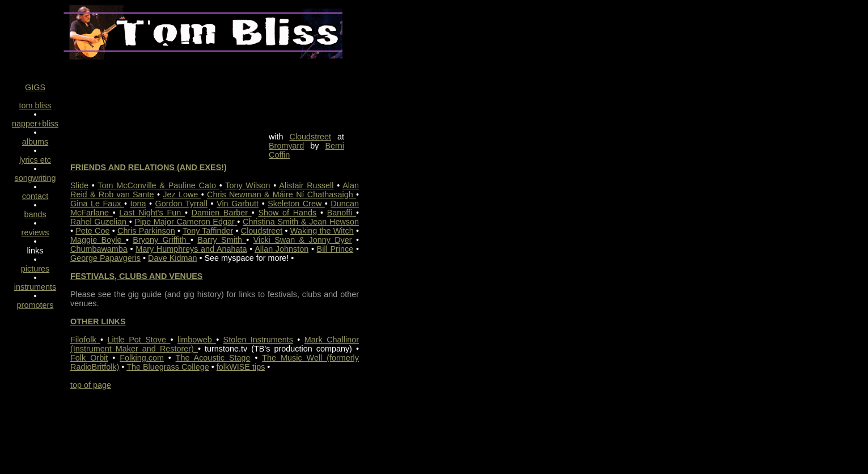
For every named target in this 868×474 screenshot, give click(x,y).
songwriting (35, 178)
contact (35, 196)
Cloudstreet (311, 137)
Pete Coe (92, 231)
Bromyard (286, 146)
